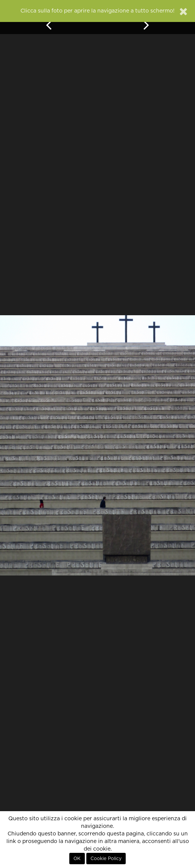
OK (77, 859)
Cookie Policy (106, 859)
